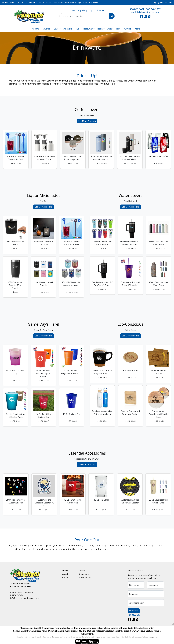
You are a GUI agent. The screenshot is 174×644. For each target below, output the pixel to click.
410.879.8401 (137, 9)
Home (65, 571)
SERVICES (33, 3)
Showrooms (84, 574)
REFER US (59, 3)
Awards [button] (47, 29)
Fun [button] (78, 29)
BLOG (25, 3)
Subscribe (134, 611)
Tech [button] (118, 29)
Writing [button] (128, 29)
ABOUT (13, 3)
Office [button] (109, 29)
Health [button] (100, 29)
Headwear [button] (88, 29)
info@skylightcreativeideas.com (145, 12)
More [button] (137, 29)
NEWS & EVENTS (91, 3)
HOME (5, 3)
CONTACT (48, 3)
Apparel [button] (36, 29)
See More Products (87, 121)
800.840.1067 (153, 9)
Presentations (85, 577)
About (65, 574)
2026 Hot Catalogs (73, 3)
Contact (66, 577)
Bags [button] (56, 29)
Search (82, 571)
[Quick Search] (84, 16)
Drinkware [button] (67, 29)
